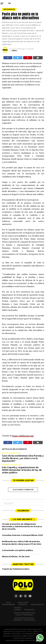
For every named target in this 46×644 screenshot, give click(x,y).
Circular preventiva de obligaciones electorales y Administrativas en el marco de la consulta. (22, 526)
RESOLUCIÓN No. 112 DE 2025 (16, 557)
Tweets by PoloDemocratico (16, 569)
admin (14, 51)
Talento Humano (18, 609)
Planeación (29, 610)
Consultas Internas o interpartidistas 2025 (22, 535)
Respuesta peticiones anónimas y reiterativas (24, 619)
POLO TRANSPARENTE (8, 604)
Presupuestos (38, 605)
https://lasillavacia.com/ (23, 436)
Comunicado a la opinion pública (17, 550)
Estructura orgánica (23, 604)
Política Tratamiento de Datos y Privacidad (24, 614)
